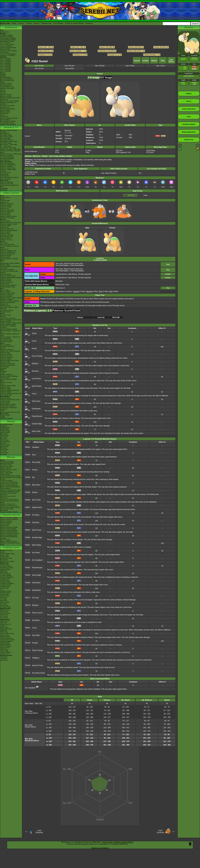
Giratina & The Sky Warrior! (9, 482)
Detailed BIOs (5, 429)
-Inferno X (3, 626)
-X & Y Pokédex (5, 43)
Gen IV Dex (39, 68)
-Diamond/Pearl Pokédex (8, 40)
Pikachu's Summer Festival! (9, 527)
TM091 (27, 628)
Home (14, 23)
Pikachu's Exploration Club (9, 532)
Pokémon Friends (6, 207)
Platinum (3, 317)
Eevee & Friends (5, 540)
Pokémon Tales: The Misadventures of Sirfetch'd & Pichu (9, 185)
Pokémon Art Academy (7, 270)
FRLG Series (4, 440)
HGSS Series (4, 446)
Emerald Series (5, 442)
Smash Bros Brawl (6, 342)
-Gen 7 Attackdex (6, 68)
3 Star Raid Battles (77, 265)
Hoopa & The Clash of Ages (9, 499)
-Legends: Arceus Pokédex (9, 51)
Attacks (154, 60)
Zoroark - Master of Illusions (9, 485)
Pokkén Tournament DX (8, 254)
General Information (6, 424)
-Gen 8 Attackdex (6, 70)
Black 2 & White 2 (6, 292)
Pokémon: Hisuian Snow (8, 168)
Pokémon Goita (5, 415)
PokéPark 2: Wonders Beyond (10, 301)
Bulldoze (35, 363)
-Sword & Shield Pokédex (8, 48)
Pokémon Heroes (6, 471)
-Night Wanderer (5, 644)
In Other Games (5, 401)
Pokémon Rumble (6, 321)
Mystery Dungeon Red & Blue (9, 360)
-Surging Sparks (5, 579)
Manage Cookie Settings (124, 842)
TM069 (27, 590)
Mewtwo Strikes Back (7, 463)
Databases (11, 27)
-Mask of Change (6, 646)
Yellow (2, 384)
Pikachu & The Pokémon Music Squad (10, 544)
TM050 (27, 522)
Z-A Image (94, 78)
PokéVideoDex (5, 176)
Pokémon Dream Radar (8, 293)
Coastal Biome (61, 274)
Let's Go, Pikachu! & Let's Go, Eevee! (10, 247)
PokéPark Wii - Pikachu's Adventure (8, 327)
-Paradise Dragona (6, 641)
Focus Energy (37, 356)
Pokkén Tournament (6, 282)
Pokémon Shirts (5, 112)
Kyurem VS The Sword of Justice (10, 490)
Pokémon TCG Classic (7, 561)
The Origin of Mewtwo (7, 462)
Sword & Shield (5, 221)
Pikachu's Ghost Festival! (8, 529)
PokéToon (3, 171)
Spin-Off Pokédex (6, 77)
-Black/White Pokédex (7, 41)
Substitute (36, 620)
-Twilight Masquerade (7, 583)
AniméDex (3, 132)
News (2, 30)
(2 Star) (104, 291)
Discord (36, 23)
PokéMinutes (4, 174)
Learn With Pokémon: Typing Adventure (9, 308)
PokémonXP (4, 99)
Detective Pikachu (6, 255)
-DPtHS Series (5, 602)
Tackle (34, 333)
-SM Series (4, 597)
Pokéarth (89, 23)
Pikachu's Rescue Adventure (9, 519)
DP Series (3, 443)
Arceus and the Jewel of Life (9, 484)
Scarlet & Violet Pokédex (74, 23)
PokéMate (3, 368)
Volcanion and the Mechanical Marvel (10, 502)
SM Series (3, 454)
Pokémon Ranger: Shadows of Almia (10, 335)
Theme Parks (4, 113)
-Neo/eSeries (4, 605)
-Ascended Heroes (6, 566)
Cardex (2, 82)
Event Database (5, 120)
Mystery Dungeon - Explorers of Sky (10, 331)
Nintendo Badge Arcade (8, 287)
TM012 (27, 462)
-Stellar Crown (5, 580)
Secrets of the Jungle (7, 509)
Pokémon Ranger (6, 359)
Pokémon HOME (5, 226)
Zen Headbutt (37, 560)
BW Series (4, 448)
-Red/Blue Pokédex (6, 35)
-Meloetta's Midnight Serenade (10, 492)
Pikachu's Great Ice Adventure (10, 534)
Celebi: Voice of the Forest (8, 470)
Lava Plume (36, 379)
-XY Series (4, 599)
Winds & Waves (5, 197)
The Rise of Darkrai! (6, 481)
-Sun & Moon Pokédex (7, 45)
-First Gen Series (5, 607)
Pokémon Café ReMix (7, 210)
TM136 (27, 673)
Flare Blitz (36, 635)
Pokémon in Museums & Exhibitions (8, 103)
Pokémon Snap (5, 387)
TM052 (27, 530)
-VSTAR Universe (6, 652)
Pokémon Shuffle (5, 274)
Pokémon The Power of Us (9, 506)
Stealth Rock (37, 507)
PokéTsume (4, 190)
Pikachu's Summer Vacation (9, 518)
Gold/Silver (4, 371)
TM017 (27, 470)
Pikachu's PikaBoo (6, 523)
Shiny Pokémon (5, 160)
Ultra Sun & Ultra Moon (7, 245)
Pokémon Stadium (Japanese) (10, 390)
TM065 (27, 575)
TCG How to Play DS (7, 310)
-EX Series (4, 604)
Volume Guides (5, 432)
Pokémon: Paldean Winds (8, 170)
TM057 (27, 545)
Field (145, 195)
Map (168, 264)
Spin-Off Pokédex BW (7, 81)
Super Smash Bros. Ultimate (9, 259)
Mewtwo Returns (5, 468)
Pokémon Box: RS (6, 356)
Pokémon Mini (5, 378)
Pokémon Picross (6, 279)
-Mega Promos (5, 610)
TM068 (27, 583)
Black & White (5, 290)
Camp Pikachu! (5, 524)
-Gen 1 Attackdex (6, 59)
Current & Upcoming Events (9, 118)
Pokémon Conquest (6, 299)
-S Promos (4, 659)
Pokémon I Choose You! (8, 504)
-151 (2, 590)
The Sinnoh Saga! (6, 143)
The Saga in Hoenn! (6, 140)
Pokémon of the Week (7, 88)
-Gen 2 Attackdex (6, 60)
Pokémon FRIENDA (6, 418)
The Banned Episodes (7, 159)
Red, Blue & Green (6, 382)
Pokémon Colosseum (7, 350)
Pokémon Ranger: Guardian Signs (11, 320)
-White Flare (4, 572)
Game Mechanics (6, 85)
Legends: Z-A (4, 202)
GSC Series (4, 437)
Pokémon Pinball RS (7, 357)
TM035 (27, 492)
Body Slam (36, 485)
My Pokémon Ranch (6, 340)
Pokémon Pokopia (6, 205)
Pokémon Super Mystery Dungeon (11, 277)
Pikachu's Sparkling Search (9, 535)
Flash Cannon (37, 613)
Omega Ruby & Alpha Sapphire (10, 263)
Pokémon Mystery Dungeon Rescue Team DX (9, 231)
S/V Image (106, 78)
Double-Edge (37, 424)
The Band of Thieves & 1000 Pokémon (9, 272)
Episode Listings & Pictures (9, 130)
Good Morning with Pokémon (9, 177)
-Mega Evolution (5, 569)
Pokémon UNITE (5, 213)
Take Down (36, 401)
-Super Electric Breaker (7, 640)
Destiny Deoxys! (5, 474)
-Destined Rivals (5, 574)
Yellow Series (4, 435)
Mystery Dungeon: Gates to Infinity (11, 298)
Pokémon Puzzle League (8, 386)
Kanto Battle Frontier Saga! (9, 141)
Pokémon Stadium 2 (6, 375)
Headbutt (36, 447)
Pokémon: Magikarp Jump (8, 251)
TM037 (27, 507)
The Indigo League (6, 135)
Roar (34, 455)
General (137, 60)
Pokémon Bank (5, 265)
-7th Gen (3, 93)
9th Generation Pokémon (8, 121)
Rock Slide (36, 462)
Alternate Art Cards (6, 558)
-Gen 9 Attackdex (6, 71)
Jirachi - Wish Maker (7, 473)
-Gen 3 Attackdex (6, 62)
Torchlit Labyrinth (84, 274)
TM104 (27, 635)
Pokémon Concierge (7, 182)
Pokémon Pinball (5, 389)
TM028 (27, 477)
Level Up (101, 317)
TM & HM (116, 317)
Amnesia (35, 371)
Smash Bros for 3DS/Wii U (8, 285)
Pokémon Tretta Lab (6, 295)
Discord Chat (4, 117)
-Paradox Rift (4, 588)
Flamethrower (37, 416)
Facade (35, 643)
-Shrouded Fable (5, 582)
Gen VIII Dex (70, 66)
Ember (34, 348)
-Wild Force (4, 649)
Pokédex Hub (46, 23)
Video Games (11, 193)
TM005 (27, 455)
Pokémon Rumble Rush (8, 252)
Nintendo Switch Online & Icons (10, 412)
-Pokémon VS (5, 654)
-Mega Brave (4, 627)
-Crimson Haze (5, 648)
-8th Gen (3, 92)
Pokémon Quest (5, 257)
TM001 (27, 447)
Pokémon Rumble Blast (7, 302)
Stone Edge (37, 575)
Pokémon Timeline (6, 95)
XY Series (3, 451)
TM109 (27, 643)
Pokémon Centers (6, 96)
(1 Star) (79, 291)
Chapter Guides (5, 431)
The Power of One (6, 465)
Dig (33, 477)
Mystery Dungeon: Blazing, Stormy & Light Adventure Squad (11, 324)
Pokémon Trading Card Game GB (11, 393)
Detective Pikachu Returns (8, 216)
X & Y (2, 262)
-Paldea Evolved (5, 593)
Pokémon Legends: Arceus (9, 224)
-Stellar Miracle (5, 643)
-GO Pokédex (4, 52)
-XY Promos (4, 616)
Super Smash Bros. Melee (8, 379)
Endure (35, 492)
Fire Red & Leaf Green (7, 346)
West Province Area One (73, 263)
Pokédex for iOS (5, 312)
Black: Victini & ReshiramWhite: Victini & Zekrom (10, 488)
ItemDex (3, 73)
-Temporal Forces (6, 585)
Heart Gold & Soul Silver (8, 318)
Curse (34, 394)
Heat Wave (36, 583)
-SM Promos (4, 615)
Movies (11, 457)
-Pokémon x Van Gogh (7, 106)
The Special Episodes (7, 157)
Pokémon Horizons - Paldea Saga (11, 154)
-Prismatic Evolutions (7, 577)
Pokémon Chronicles (7, 155)
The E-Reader (5, 367)
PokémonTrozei (5, 362)
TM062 (27, 568)
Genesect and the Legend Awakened (8, 494)
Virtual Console (5, 403)
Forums (21, 23)
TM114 (27, 650)
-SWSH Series (5, 596)
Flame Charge (37, 650)
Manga (11, 421)
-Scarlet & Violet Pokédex (8, 54)
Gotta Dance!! (5, 526)
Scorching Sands (39, 673)
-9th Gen (3, 90)
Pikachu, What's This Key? (9, 541)
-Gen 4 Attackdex (6, 63)
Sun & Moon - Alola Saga (8, 148)
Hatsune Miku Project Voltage (9, 101)
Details (168, 274)
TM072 (27, 598)
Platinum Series (5, 445)
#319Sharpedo (39, 831)
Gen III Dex (70, 68)
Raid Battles (4, 560)
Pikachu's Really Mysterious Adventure (9, 537)
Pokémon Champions (7, 204)
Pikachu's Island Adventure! (9, 530)
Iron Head (36, 552)
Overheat (36, 522)
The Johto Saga (5, 138)
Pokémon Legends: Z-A (38, 311)
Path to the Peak (5, 173)
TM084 (27, 613)
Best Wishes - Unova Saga (9, 145)
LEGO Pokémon (5, 110)
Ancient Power (38, 665)
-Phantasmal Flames (7, 568)
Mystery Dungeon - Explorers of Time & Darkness (10, 338)
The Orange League (6, 137)
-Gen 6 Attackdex (6, 66)
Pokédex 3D (4, 304)
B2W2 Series (4, 450)
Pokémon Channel (6, 354)
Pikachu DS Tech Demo (8, 364)
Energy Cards (4, 557)
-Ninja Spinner (5, 621)
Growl (34, 341)
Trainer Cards (4, 555)
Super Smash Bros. (6, 395)
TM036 (27, 500)
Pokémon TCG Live (6, 240)
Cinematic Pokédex (6, 84)
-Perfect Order (5, 565)
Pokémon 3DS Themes (7, 406)
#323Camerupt (160, 831)
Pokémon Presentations (8, 109)
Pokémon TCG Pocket (7, 218)
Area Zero (59, 263)
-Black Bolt (4, 571)
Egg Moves (171, 60)
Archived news (5, 32)
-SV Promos (4, 612)
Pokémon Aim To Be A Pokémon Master (10, 152)
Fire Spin (35, 598)
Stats (163, 60)
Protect (35, 470)
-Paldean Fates (5, 587)
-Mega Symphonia (6, 629)
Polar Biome (72, 274)
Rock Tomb (36, 500)
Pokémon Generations (7, 163)
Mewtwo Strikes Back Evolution (10, 507)
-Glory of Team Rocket (7, 634)
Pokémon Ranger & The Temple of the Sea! (11, 478)
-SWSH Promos (5, 613)
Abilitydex (3, 76)
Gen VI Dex (130, 66)
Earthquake (36, 409)
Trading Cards (11, 547)
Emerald (3, 348)
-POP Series (4, 618)
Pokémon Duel (5, 284)
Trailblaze (36, 658)
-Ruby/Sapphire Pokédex (8, 38)
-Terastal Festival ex (6, 638)
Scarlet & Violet (5, 201)
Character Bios (5, 134)
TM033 (27, 485)
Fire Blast (36, 515)
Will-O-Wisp (37, 545)
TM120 (27, 665)
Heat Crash (36, 431)
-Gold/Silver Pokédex (7, 37)
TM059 (27, 560)
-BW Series (4, 601)
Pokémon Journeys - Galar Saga (10, 149)
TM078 (27, 605)
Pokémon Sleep (5, 215)
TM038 (27, 515)
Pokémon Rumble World (8, 276)
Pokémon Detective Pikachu (9, 512)
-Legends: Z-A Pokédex (7, 55)
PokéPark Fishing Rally (7, 365)
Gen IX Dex (39, 66)
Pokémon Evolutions (7, 166)
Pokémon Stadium (6, 392)
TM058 (27, 552)
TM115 (27, 658)
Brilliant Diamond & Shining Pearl (11, 223)
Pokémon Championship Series (10, 98)
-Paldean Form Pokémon (8, 124)
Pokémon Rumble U (6, 296)
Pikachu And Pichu (6, 521)
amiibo (2, 411)
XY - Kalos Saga (5, 146)
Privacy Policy (107, 842)
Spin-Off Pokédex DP (7, 79)
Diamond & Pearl (5, 315)
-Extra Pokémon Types (7, 554)
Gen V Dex (160, 66)
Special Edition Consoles (8, 404)
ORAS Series (4, 453)
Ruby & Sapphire (5, 345)
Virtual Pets (4, 409)
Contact (29, 23)
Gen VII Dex (100, 66)
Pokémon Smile (5, 234)
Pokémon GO (4, 208)
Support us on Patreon (100, 848)
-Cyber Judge (4, 651)
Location (145, 60)
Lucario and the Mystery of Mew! (10, 476)
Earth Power (36, 386)
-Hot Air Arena (5, 635)
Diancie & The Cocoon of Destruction (8, 497)
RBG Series (4, 434)
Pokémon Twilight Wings (8, 165)
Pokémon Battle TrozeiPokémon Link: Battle (10, 267)
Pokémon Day (5, 107)
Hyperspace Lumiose (64, 291)
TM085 (27, 620)
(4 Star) (92, 291)
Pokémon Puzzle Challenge (9, 376)
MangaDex (4, 426)
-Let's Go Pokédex (6, 46)
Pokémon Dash (5, 353)
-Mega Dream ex (5, 624)
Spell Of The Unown (6, 466)
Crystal (2, 373)
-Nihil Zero (3, 623)
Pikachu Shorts (11, 515)
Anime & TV (11, 127)
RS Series (3, 439)
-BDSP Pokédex (5, 49)
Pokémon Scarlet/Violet (66, 311)
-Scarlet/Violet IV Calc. (7, 87)
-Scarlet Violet (5, 594)
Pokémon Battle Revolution (9, 329)
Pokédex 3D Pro (5, 306)
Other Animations (6, 179)
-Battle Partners (5, 637)
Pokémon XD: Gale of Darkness (10, 351)
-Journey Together (6, 576)
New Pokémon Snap (7, 237)
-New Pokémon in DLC (7, 123)
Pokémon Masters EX (7, 212)
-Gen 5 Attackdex (6, 65)
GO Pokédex (58, 23)
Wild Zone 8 (60, 288)
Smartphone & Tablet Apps (8, 408)
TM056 (27, 537)
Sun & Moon (4, 243)
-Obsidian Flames (6, 591)
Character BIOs (5, 428)
